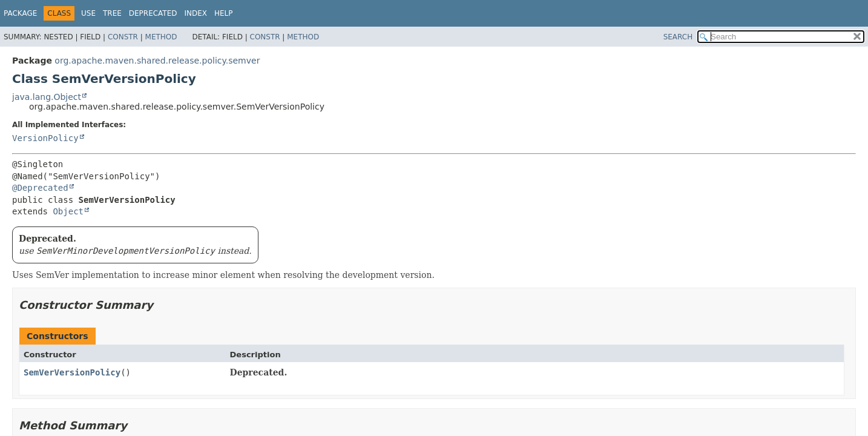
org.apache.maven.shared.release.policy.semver (157, 61)
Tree (112, 13)
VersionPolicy (45, 138)
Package (20, 13)
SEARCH (678, 37)
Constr (123, 37)
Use (88, 13)
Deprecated (153, 13)
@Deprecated (40, 188)
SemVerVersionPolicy (72, 372)
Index (196, 13)
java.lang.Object (47, 97)
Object (68, 211)
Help (224, 13)
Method (161, 37)
